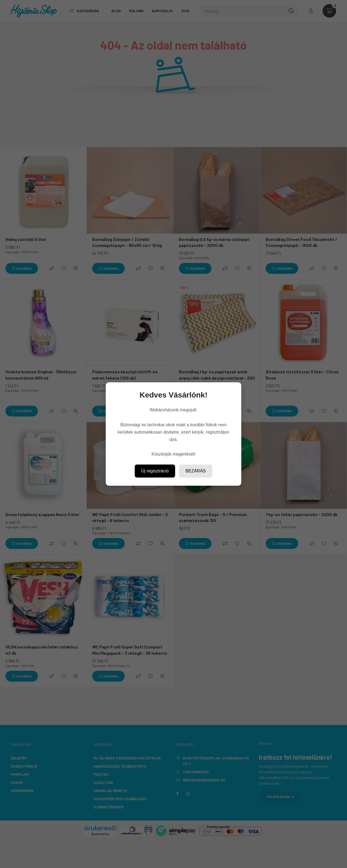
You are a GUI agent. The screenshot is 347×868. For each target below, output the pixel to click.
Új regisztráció (155, 471)
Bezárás (196, 471)
